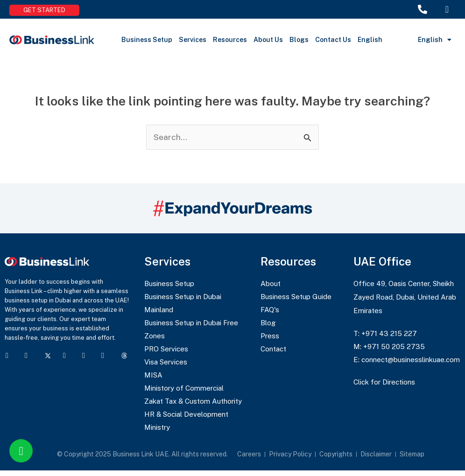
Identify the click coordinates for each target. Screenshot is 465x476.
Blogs (299, 40)
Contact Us (333, 40)
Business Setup (147, 40)
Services (193, 40)
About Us (268, 40)
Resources (230, 40)
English (370, 40)
